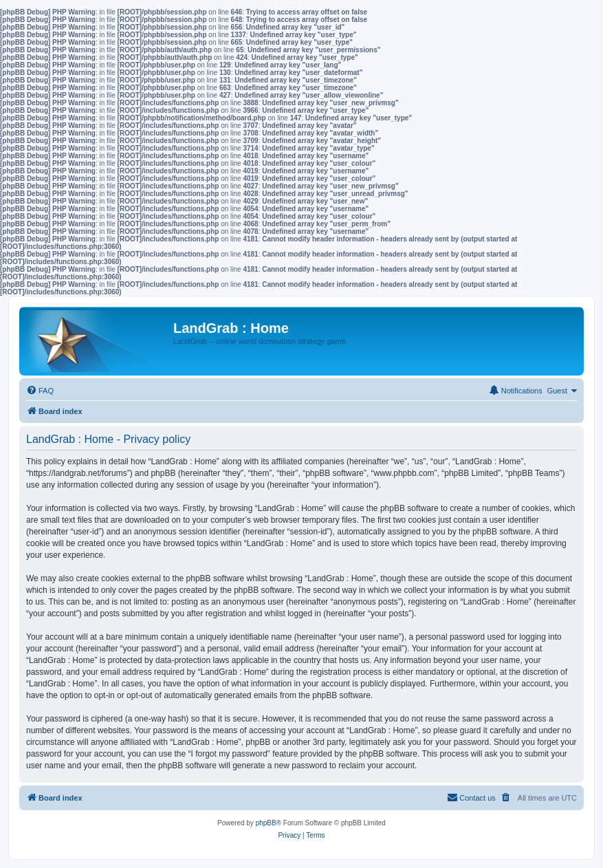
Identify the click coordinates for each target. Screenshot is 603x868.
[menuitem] (40, 391)
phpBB (266, 823)
